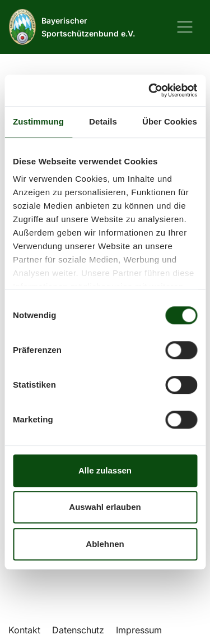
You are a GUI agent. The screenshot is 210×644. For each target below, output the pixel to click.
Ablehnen (105, 544)
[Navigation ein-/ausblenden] (185, 27)
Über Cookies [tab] (170, 121)
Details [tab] (103, 121)
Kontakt (24, 630)
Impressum (139, 630)
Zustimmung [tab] (38, 121)
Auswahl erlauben (105, 507)
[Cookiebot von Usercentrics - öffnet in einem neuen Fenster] (150, 90)
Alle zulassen (105, 470)
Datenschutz (78, 630)
